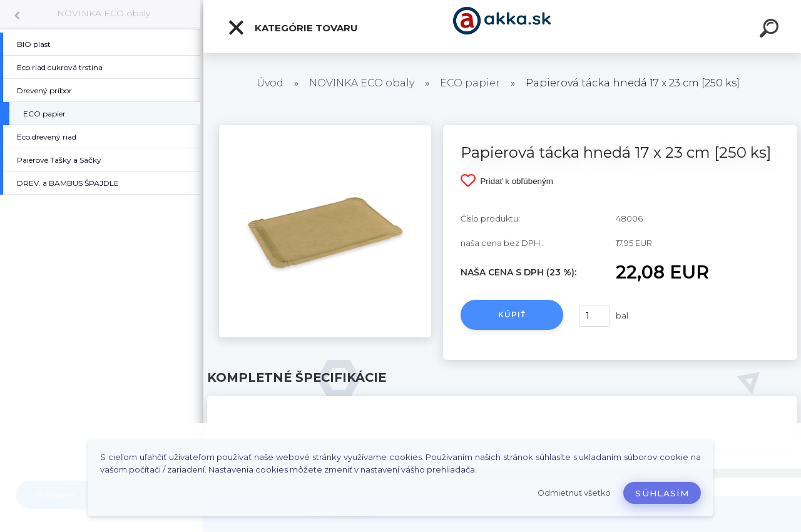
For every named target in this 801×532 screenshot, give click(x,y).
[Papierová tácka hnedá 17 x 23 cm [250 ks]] (325, 130)
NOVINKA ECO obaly (104, 13)
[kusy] (594, 316)
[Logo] (502, 27)
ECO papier (470, 83)
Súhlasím (662, 493)
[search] (771, 30)
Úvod (270, 83)
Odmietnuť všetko (574, 493)
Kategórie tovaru (293, 28)
